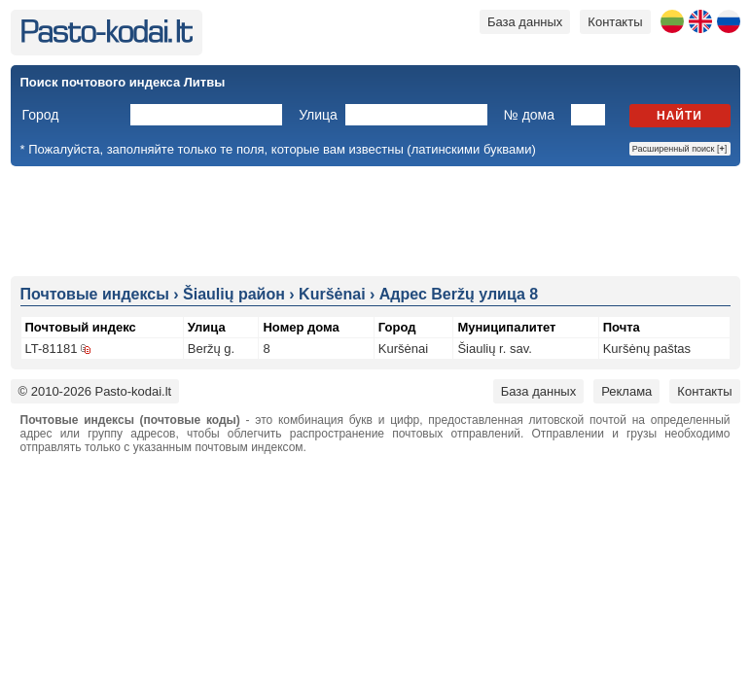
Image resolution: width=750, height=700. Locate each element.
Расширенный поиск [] (680, 149)
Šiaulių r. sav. (494, 349)
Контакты (615, 22)
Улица (318, 115)
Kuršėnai (403, 349)
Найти (679, 116)
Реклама (626, 391)
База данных (525, 22)
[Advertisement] (375, 220)
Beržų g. (211, 349)
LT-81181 (52, 349)
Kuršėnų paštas (647, 349)
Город (41, 115)
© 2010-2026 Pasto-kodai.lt (95, 391)
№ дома (529, 115)
